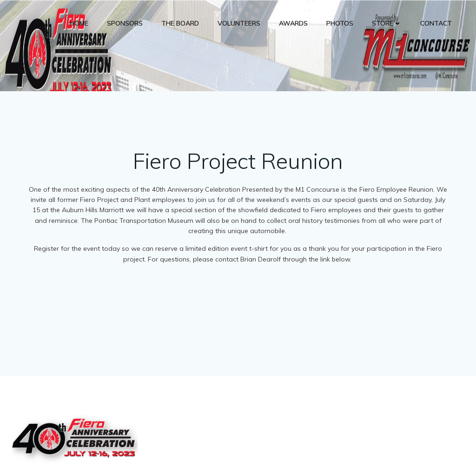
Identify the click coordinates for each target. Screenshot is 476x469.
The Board (180, 23)
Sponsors (125, 23)
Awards (293, 23)
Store (387, 23)
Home (79, 23)
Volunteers (239, 23)
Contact (436, 23)
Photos (340, 23)
